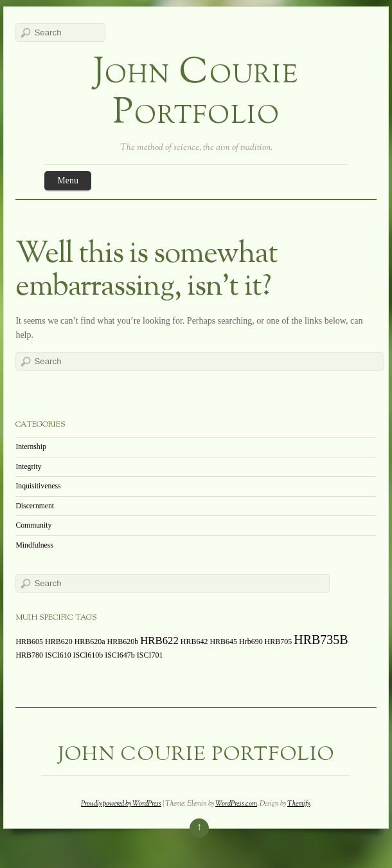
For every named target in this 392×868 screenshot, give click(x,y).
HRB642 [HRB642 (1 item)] (194, 642)
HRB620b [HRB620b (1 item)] (123, 642)
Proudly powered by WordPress (121, 804)
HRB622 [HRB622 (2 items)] (159, 641)
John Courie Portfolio (196, 94)
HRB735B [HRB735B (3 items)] (321, 640)
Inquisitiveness (38, 486)
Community (33, 525)
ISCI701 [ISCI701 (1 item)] (150, 655)
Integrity (28, 467)
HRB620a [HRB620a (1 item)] (90, 642)
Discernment (35, 506)
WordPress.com (236, 804)
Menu (68, 180)
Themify (298, 804)
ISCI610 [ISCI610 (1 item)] (58, 655)
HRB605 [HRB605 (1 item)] (29, 642)
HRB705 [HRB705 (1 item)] (279, 642)
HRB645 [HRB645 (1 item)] (223, 642)
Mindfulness (34, 545)
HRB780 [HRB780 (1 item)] (29, 655)
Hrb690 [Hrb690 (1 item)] (251, 642)
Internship (31, 447)
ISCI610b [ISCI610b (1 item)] (88, 655)
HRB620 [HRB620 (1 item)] (59, 642)
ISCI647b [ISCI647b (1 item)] (120, 655)
